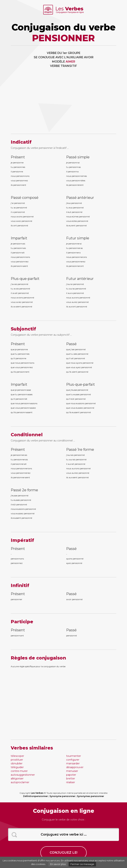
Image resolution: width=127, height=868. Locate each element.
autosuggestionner (23, 775)
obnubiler (17, 763)
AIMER (70, 62)
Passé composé (25, 198)
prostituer (17, 760)
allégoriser (17, 779)
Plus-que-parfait (25, 279)
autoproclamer (20, 782)
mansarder (73, 763)
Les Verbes (37, 793)
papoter (71, 775)
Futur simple (78, 238)
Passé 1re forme (80, 450)
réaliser (71, 782)
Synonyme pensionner (62, 796)
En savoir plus (58, 864)
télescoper (17, 756)
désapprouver (75, 767)
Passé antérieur (80, 198)
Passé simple (78, 157)
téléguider (17, 767)
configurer (73, 760)
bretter (71, 779)
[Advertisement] (64, 103)
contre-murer (19, 771)
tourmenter (74, 756)
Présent (18, 157)
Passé (71, 344)
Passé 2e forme (24, 490)
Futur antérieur (80, 279)
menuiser (72, 771)
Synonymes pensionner (90, 796)
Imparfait (19, 238)
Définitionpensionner (36, 796)
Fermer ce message (82, 864)
